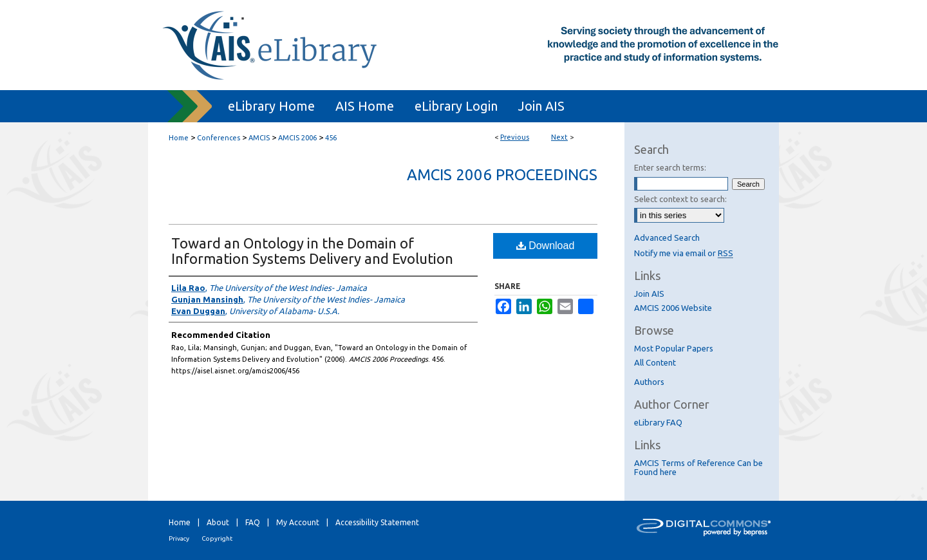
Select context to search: (680, 199)
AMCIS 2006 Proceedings (502, 175)
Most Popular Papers (674, 348)
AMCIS (259, 138)
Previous (515, 137)
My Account (298, 522)
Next (559, 137)
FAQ (253, 522)
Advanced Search (667, 238)
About (218, 522)
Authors (649, 382)
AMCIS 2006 (297, 138)
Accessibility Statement (377, 522)
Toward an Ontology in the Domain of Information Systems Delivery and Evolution (312, 251)
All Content (655, 362)
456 (331, 138)
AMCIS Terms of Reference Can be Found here (698, 467)
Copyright (217, 538)
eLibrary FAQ (658, 422)
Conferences (219, 138)
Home (179, 138)
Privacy (179, 538)
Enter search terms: (670, 167)
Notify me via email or (684, 253)
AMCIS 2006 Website (673, 308)
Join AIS (649, 294)
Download (546, 246)
